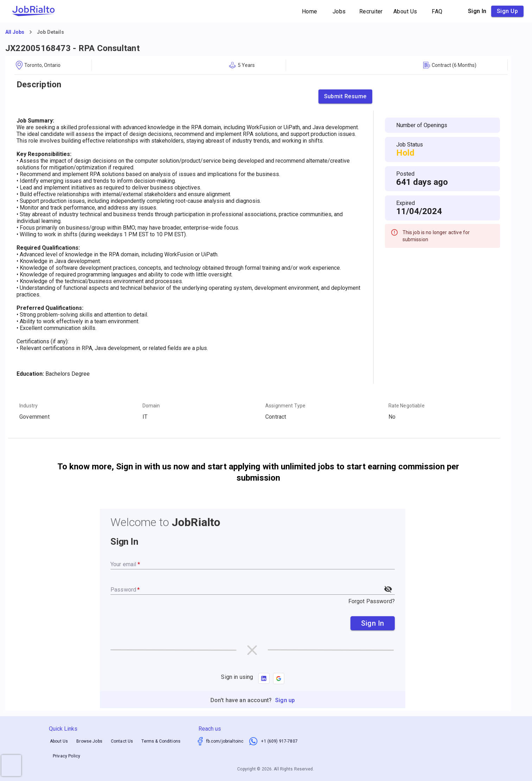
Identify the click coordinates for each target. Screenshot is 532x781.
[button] (279, 679)
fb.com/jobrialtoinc (225, 741)
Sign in (477, 11)
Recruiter (371, 11)
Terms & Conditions (161, 741)
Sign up (507, 11)
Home (310, 11)
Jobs (339, 11)
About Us (405, 11)
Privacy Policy (66, 756)
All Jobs (15, 32)
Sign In (373, 623)
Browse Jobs (89, 741)
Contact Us (122, 741)
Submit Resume (345, 96)
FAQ (437, 11)
